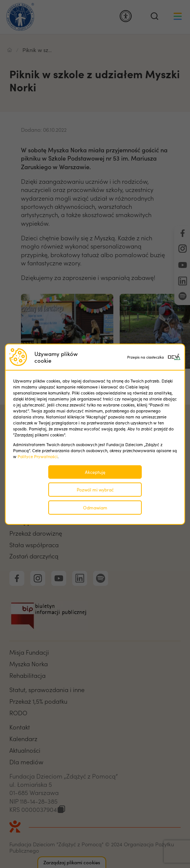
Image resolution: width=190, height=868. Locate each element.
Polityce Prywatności (38, 456)
